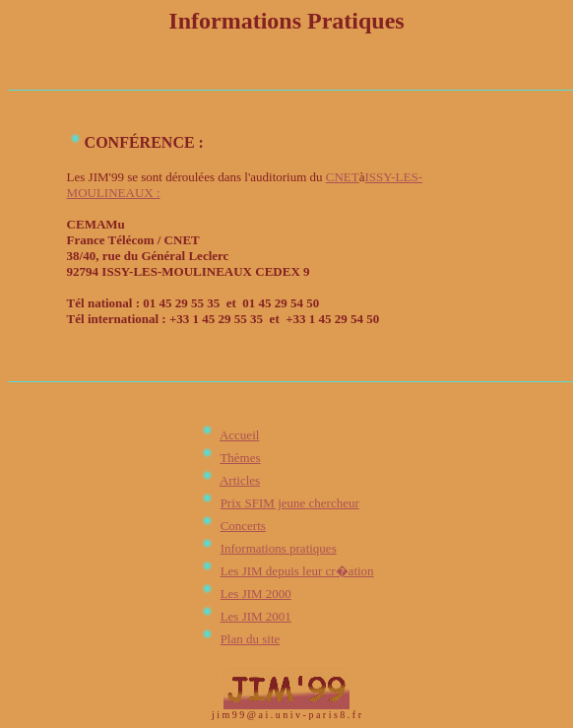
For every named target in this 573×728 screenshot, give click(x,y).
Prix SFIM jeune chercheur (290, 503)
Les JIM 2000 (256, 594)
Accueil (239, 435)
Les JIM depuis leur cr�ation (297, 571)
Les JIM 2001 (256, 616)
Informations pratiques (279, 548)
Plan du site (251, 639)
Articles (240, 480)
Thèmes (240, 458)
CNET (343, 177)
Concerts (243, 526)
